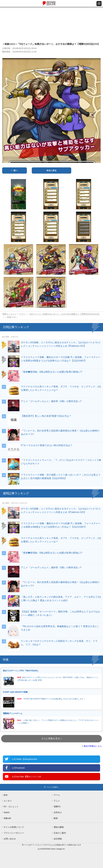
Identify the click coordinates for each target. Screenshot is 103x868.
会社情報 (58, 839)
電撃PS (57, 807)
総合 (6, 795)
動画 (56, 818)
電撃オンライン (9, 314)
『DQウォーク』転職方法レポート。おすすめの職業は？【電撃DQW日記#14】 (64, 314)
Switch (7, 812)
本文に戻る (51, 170)
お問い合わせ (10, 839)
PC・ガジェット (11, 807)
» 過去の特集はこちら (92, 746)
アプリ (22, 314)
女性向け (58, 812)
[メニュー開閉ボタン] (99, 4)
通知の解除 (59, 827)
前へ (16, 170)
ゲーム (57, 795)
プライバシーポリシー (14, 833)
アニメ (57, 801)
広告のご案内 (60, 833)
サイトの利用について (14, 827)
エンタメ (8, 801)
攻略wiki (7, 818)
